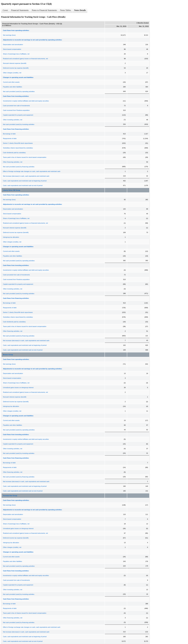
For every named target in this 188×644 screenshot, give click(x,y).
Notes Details (80, 10)
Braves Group (8, 355)
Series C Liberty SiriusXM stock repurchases (18, 143)
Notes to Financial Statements (44, 10)
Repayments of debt (10, 138)
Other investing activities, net (13, 120)
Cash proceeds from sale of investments (16, 106)
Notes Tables (65, 10)
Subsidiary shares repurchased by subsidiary (18, 148)
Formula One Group (10, 496)
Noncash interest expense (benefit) (15, 63)
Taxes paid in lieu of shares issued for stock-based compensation (25, 157)
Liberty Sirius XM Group (12, 190)
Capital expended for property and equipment (18, 115)
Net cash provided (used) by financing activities (19, 167)
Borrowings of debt (9, 134)
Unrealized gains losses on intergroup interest (18, 388)
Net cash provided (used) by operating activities (19, 91)
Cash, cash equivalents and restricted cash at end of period (23, 185)
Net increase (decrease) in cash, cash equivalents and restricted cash (26, 176)
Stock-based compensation (12, 49)
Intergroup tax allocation (11, 237)
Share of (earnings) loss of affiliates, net (16, 54)
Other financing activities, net (13, 162)
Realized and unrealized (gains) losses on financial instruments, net (25, 59)
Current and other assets (11, 82)
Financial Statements (20, 10)
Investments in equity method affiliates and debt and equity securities (26, 101)
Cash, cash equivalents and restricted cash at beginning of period (25, 181)
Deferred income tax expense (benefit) (16, 68)
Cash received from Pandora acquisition (16, 110)
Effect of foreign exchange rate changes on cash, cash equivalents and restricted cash (32, 171)
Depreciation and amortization (13, 45)
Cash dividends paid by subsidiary (14, 153)
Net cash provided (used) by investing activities (19, 124)
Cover (5, 10)
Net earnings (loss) (9, 35)
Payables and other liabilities (13, 87)
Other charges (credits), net (12, 73)
